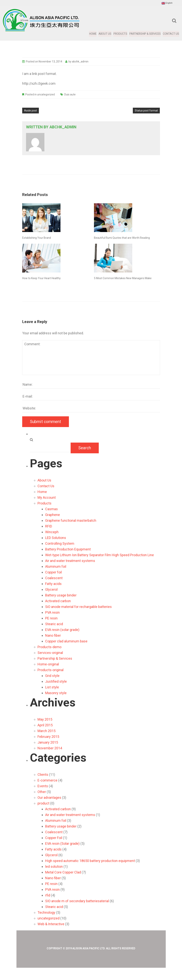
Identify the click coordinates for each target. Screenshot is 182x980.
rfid (48, 895)
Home (92, 34)
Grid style (52, 676)
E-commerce (47, 780)
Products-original (51, 670)
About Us (104, 34)
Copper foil (53, 572)
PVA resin (52, 612)
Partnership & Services (145, 34)
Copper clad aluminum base (66, 641)
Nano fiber (53, 635)
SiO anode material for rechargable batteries (78, 607)
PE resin (51, 618)
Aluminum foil (56, 566)
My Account (47, 497)
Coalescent (54, 578)
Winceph (52, 532)
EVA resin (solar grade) (62, 630)
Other (42, 792)
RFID (49, 526)
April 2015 (45, 725)
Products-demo (49, 647)
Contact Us (171, 34)
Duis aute (70, 94)
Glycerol (51, 589)
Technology (46, 912)
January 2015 (48, 742)
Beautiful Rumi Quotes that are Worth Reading (122, 238)
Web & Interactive (51, 924)
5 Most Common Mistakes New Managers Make (123, 278)
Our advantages (49, 798)
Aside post (31, 111)
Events (43, 786)
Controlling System (60, 543)
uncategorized (46, 94)
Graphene (53, 515)
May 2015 (45, 719)
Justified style (56, 681)
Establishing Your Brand (37, 238)
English (167, 3)
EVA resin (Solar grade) (62, 843)
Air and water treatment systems (70, 561)
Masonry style (56, 693)
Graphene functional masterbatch (71, 520)
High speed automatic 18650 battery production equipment (90, 861)
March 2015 (47, 731)
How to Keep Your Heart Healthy (41, 278)
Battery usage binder (61, 595)
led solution (54, 866)
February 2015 (48, 737)
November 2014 (50, 748)
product (43, 803)
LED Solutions (56, 538)
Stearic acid (54, 624)
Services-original (50, 653)
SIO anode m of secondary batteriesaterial (77, 901)
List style (52, 687)
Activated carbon (58, 601)
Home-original (48, 664)
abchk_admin (80, 62)
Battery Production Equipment (68, 549)
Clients (43, 775)
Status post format (146, 111)
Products (120, 34)
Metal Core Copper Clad (63, 872)
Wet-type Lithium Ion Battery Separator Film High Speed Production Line (100, 555)
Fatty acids (53, 584)
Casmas (51, 509)
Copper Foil (54, 838)
